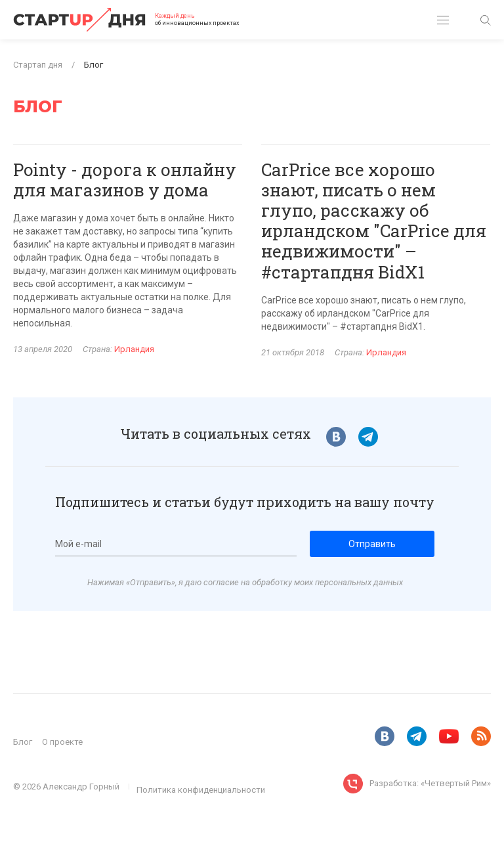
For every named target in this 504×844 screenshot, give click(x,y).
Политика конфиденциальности (201, 790)
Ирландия (134, 349)
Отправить (372, 544)
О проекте (62, 742)
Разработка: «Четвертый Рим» (430, 784)
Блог (23, 742)
